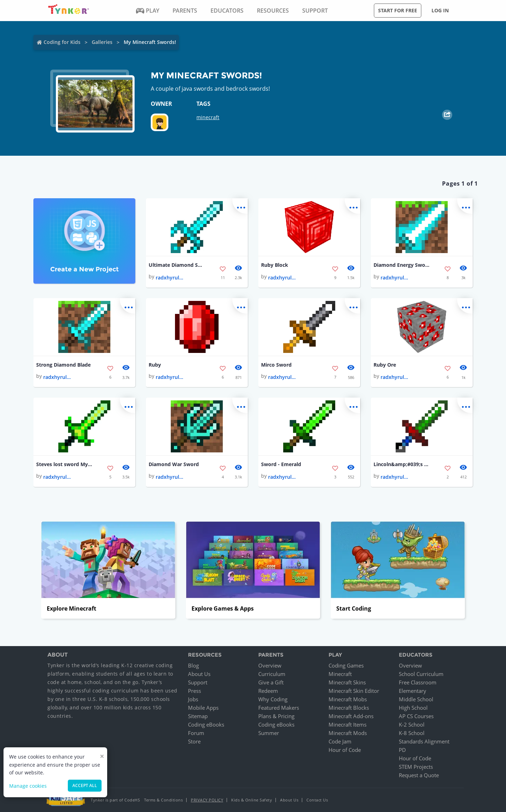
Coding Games (346, 665)
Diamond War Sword (174, 464)
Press (194, 691)
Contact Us (317, 800)
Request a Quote (419, 775)
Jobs (193, 699)
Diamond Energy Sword (402, 265)
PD (402, 750)
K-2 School (412, 724)
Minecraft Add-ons (351, 716)
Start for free (398, 10)
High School (413, 708)
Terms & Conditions (163, 800)
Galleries (102, 42)
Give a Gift (271, 682)
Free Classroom (418, 682)
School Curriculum (421, 674)
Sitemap (198, 716)
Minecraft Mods (348, 733)
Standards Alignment (424, 741)
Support (198, 682)
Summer (269, 733)
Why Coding (273, 699)
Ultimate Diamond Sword (177, 265)
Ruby (155, 365)
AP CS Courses (416, 716)
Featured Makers (279, 708)
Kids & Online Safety (252, 800)
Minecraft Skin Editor (354, 691)
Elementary (413, 691)
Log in (440, 10)
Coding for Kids (62, 42)
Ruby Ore (385, 365)
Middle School (416, 699)
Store (194, 741)
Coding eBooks (206, 724)
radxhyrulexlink (170, 278)
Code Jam (340, 741)
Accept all (85, 785)
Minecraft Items (348, 724)
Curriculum (272, 674)
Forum (196, 733)
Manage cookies (28, 786)
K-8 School (412, 733)
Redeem (268, 691)
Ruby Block (275, 265)
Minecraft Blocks (349, 708)
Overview (270, 665)
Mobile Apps (203, 708)
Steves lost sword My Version (64, 464)
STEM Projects (416, 767)
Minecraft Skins (347, 682)
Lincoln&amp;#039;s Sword (402, 464)
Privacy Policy (207, 800)
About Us (199, 674)
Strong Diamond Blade (63, 365)
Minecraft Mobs (348, 699)
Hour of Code (345, 750)
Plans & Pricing (276, 716)
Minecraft (340, 674)
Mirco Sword (276, 365)
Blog (193, 665)
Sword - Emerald (281, 464)
